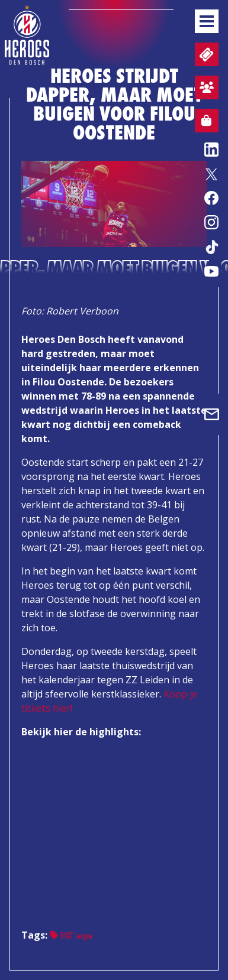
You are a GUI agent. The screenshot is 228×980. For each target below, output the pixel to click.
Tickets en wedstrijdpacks (205, 55)
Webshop (203, 122)
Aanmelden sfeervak (204, 89)
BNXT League (71, 935)
